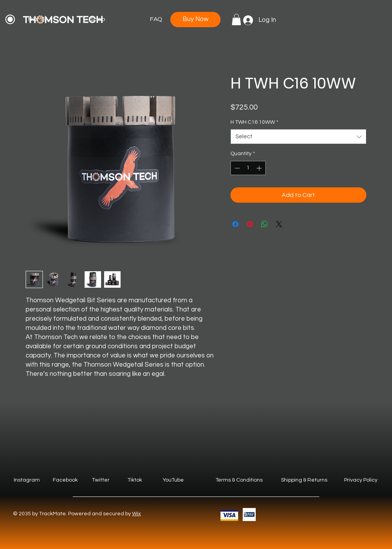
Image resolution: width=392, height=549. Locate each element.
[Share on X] (279, 224)
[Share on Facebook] (235, 224)
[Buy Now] (195, 20)
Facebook (65, 480)
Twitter (101, 480)
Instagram (27, 480)
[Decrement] (236, 168)
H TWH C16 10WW (254, 122)
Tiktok (135, 480)
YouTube (173, 480)
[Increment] (260, 168)
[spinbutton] (248, 168)
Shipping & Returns (304, 480)
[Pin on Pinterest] (250, 224)
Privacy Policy (361, 480)
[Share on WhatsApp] (265, 224)
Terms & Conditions (239, 480)
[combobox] (298, 137)
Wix (136, 514)
